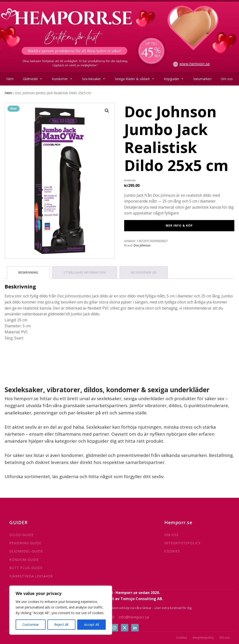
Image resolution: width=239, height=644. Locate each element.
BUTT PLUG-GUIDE (26, 568)
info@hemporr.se (134, 617)
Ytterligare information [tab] (85, 272)
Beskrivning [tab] (28, 272)
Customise (31, 624)
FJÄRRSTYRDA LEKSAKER (31, 576)
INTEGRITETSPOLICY (182, 543)
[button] (107, 111)
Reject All (61, 624)
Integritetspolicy (203, 638)
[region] (61, 610)
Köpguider (174, 79)
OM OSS (171, 535)
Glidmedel (33, 79)
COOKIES (172, 551)
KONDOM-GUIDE (24, 560)
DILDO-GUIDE (21, 535)
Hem (10, 79)
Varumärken (202, 79)
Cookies (182, 638)
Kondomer (62, 79)
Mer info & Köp (179, 226)
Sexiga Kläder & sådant (135, 79)
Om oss (227, 79)
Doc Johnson (142, 245)
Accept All (91, 624)
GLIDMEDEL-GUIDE (26, 551)
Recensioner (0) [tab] (144, 272)
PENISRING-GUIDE (25, 543)
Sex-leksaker (94, 79)
